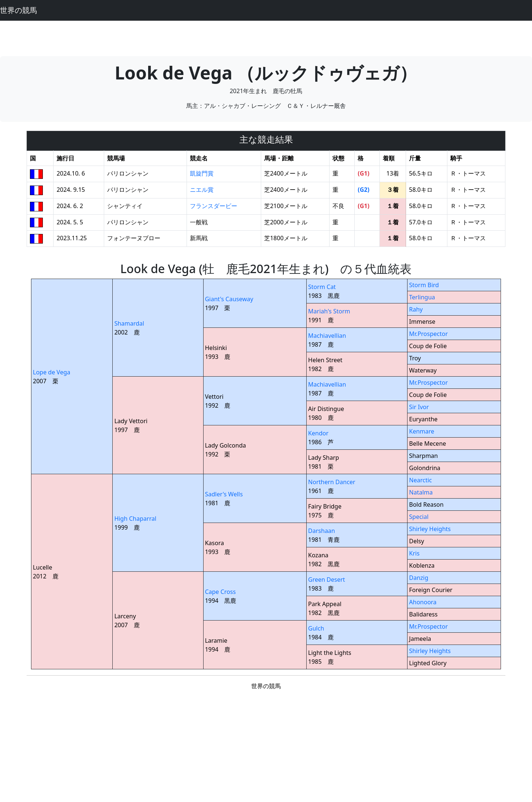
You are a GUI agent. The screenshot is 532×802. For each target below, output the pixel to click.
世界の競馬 (18, 10)
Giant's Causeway (229, 299)
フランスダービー (214, 206)
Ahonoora (423, 602)
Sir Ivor (419, 407)
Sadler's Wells (224, 494)
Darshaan (322, 531)
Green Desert (327, 580)
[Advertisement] (266, 37)
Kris (414, 553)
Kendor (318, 433)
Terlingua (422, 297)
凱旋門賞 (202, 173)
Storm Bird (424, 285)
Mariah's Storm (329, 311)
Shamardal (129, 323)
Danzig (419, 578)
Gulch (316, 628)
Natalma (421, 492)
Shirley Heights (430, 529)
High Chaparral (135, 519)
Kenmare (422, 431)
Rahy (416, 309)
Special (419, 517)
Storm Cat (322, 287)
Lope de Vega (52, 372)
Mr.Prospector (428, 334)
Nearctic (420, 480)
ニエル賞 (202, 190)
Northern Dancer (332, 482)
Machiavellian (327, 336)
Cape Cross (221, 592)
